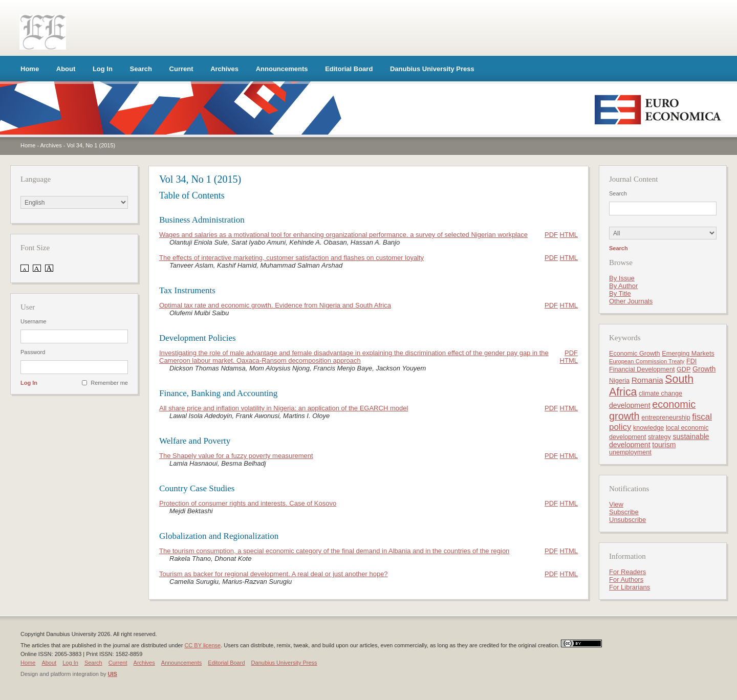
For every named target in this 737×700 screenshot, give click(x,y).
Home (30, 69)
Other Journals (631, 301)
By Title (620, 293)
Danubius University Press (432, 69)
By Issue (622, 278)
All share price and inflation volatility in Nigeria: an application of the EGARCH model (284, 408)
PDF (551, 235)
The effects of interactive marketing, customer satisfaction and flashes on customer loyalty (291, 258)
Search (141, 69)
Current (181, 69)
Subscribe (624, 512)
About (66, 69)
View (616, 504)
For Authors (626, 579)
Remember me (109, 383)
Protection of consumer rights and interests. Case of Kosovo (248, 503)
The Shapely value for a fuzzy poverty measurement (236, 456)
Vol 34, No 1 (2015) (91, 145)
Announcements (282, 69)
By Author (623, 286)
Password (33, 352)
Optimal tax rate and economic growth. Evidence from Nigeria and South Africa (275, 305)
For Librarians (630, 587)
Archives (224, 69)
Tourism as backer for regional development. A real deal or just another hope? (274, 574)
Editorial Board (349, 69)
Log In (103, 69)
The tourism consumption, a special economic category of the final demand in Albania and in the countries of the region (334, 551)
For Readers (627, 572)
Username (34, 321)
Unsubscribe (627, 520)
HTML (569, 235)
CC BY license (202, 645)
